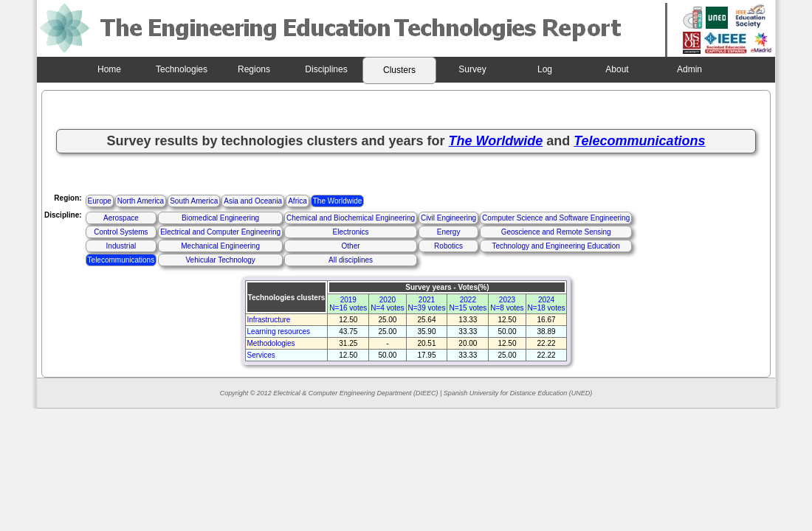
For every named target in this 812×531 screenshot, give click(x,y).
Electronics (351, 232)
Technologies (182, 69)
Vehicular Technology (220, 260)
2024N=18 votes (547, 304)
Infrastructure (269, 320)
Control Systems (121, 232)
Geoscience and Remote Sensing (556, 232)
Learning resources (279, 332)
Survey (472, 69)
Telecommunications (121, 260)
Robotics (448, 246)
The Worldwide (338, 201)
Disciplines (326, 69)
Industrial (121, 246)
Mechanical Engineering (220, 246)
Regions (254, 69)
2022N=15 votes (468, 304)
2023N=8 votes (507, 304)
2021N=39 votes (427, 304)
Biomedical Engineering (220, 218)
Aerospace (121, 218)
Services (261, 355)
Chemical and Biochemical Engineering (351, 218)
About (617, 69)
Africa (297, 201)
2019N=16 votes (348, 304)
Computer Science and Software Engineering (556, 218)
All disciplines (351, 260)
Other (351, 246)
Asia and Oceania (253, 201)
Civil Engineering (448, 218)
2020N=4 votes (387, 304)
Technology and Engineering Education (555, 246)
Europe (100, 201)
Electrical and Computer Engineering (220, 232)
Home (109, 69)
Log (545, 69)
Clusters (399, 70)
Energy (449, 232)
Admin (689, 69)
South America (194, 201)
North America (141, 201)
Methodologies (271, 343)
